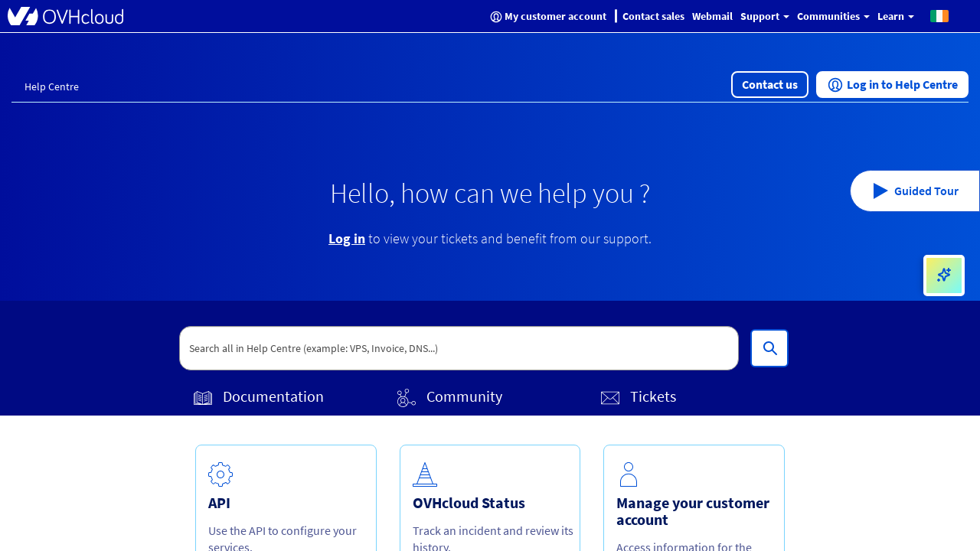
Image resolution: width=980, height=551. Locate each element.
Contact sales (653, 16)
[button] (939, 15)
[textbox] (459, 348)
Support (765, 16)
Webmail (712, 16)
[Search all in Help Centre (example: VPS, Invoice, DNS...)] (769, 348)
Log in (347, 238)
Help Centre (52, 86)
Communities (833, 16)
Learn (896, 16)
